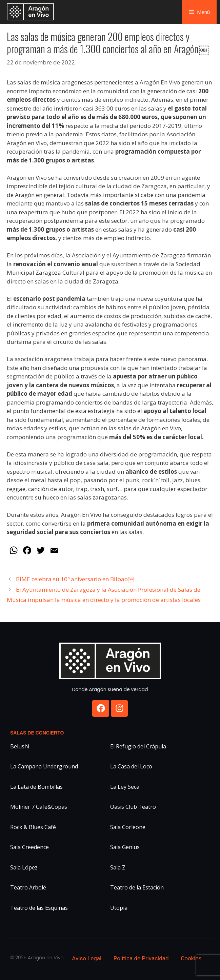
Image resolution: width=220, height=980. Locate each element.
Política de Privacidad (141, 958)
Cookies (191, 958)
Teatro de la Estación (137, 887)
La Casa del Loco (131, 766)
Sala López (24, 867)
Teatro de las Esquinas (39, 908)
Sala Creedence (29, 847)
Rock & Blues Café (33, 827)
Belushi (20, 746)
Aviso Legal (87, 958)
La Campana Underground (44, 766)
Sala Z (118, 867)
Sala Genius (125, 847)
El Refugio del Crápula (138, 746)
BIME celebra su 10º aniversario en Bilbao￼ (75, 579)
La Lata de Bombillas (36, 787)
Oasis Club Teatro (133, 807)
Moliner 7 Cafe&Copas (39, 807)
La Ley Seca (125, 787)
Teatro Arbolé (28, 887)
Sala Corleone (128, 827)
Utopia (119, 908)
